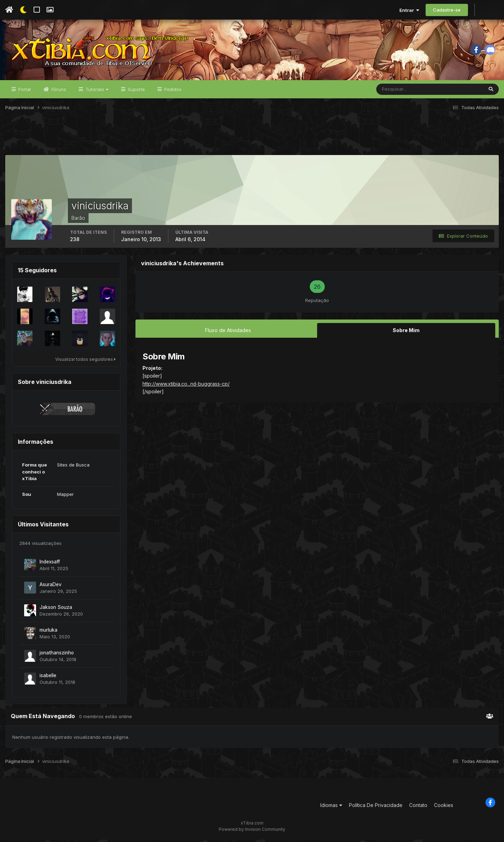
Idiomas (331, 808)
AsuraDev (51, 587)
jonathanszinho (57, 655)
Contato (418, 808)
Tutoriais (96, 92)
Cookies (444, 808)
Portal (24, 92)
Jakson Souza (56, 610)
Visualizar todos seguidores (86, 362)
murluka (48, 632)
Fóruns (58, 92)
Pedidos (172, 92)
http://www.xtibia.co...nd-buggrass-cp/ (186, 386)
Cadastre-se (447, 10)
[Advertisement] (252, 140)
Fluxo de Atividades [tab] (228, 333)
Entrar (409, 10)
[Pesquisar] (399, 92)
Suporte (136, 92)
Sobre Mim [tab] (406, 333)
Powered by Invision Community (252, 832)
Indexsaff (50, 564)
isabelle (48, 678)
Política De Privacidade (376, 808)
